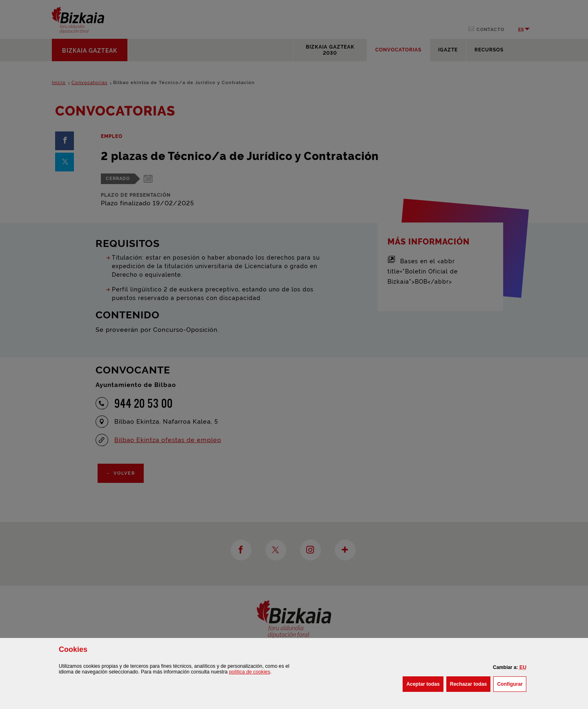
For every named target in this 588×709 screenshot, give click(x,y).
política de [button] (250, 672)
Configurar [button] (512, 683)
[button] (523, 667)
